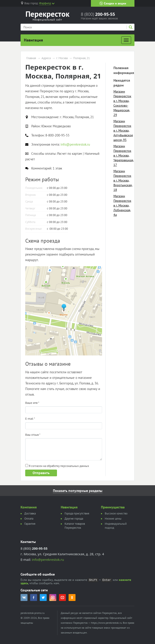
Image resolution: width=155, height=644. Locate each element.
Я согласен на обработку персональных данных (57, 466)
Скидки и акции (113, 3)
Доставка (30, 513)
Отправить (41, 473)
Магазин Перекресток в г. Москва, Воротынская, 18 (123, 180)
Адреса (46, 58)
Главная (31, 58)
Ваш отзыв (33, 435)
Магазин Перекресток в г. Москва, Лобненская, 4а (122, 205)
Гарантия (30, 524)
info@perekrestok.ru (48, 559)
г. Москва (62, 58)
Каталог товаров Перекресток (75, 526)
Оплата (29, 519)
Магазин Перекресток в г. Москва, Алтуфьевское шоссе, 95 (123, 130)
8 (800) (98, 14)
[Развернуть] (126, 40)
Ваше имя (32, 403)
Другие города (74, 519)
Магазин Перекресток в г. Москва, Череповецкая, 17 (124, 155)
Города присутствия (77, 513)
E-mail (30, 419)
